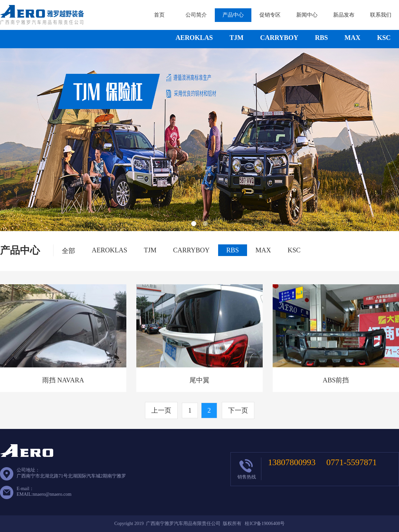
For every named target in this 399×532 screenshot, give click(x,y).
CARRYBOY (279, 38)
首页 (159, 15)
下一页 (238, 410)
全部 (68, 251)
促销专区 (270, 15)
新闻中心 (307, 15)
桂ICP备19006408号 (265, 524)
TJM (236, 38)
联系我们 (381, 15)
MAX (352, 38)
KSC (384, 38)
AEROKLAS (194, 38)
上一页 (161, 410)
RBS (321, 38)
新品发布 (344, 15)
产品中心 (233, 15)
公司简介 (196, 15)
